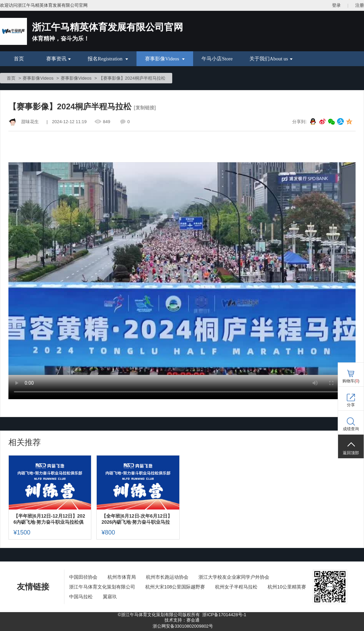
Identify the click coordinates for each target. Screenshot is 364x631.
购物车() (351, 381)
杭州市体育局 (122, 577)
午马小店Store (217, 59)
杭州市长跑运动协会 (167, 577)
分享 (351, 405)
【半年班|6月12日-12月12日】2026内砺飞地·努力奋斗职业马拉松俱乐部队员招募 (49, 519)
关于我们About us (271, 59)
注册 (360, 5)
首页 (19, 59)
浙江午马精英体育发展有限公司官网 (108, 27)
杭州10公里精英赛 (287, 587)
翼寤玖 (110, 597)
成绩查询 (351, 429)
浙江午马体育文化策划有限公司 (102, 587)
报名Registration (108, 59)
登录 (336, 5)
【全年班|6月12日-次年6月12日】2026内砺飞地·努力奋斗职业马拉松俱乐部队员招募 (137, 519)
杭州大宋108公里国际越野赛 (175, 587)
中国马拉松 (81, 597)
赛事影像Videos (165, 59)
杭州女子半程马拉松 (236, 587)
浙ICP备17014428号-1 (224, 615)
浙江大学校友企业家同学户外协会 (234, 577)
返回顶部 (351, 453)
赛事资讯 (58, 59)
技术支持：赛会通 (182, 620)
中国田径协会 (83, 577)
